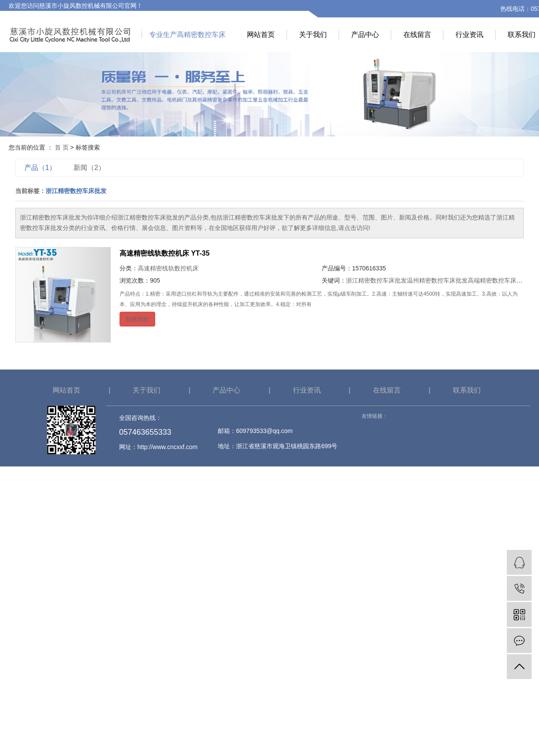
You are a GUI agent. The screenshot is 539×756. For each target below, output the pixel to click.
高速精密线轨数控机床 (168, 268)
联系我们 (467, 390)
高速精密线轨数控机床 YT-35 (165, 253)
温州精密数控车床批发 (437, 280)
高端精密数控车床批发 (498, 280)
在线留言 (417, 35)
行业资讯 (469, 35)
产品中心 (365, 35)
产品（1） (40, 168)
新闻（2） (89, 168)
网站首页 (261, 35)
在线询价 (137, 319)
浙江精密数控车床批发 (376, 280)
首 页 (62, 147)
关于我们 (313, 35)
